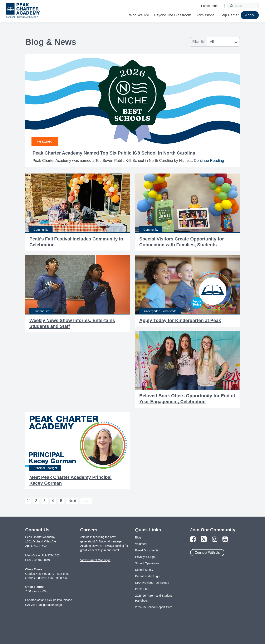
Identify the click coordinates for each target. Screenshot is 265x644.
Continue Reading (209, 161)
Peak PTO (142, 589)
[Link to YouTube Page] (225, 539)
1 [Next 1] (28, 501)
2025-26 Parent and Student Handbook (153, 598)
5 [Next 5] (61, 501)
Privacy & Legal (145, 557)
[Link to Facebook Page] (193, 539)
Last (86, 501)
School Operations (147, 563)
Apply (250, 15)
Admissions (205, 15)
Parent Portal (210, 6)
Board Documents (147, 550)
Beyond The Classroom (173, 15)
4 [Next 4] (53, 501)
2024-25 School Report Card (154, 607)
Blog (138, 537)
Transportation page (49, 605)
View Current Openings (95, 560)
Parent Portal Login (148, 576)
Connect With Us (207, 553)
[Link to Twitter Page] (204, 539)
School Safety (144, 570)
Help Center (229, 15)
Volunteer (141, 544)
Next (72, 501)
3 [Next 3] (45, 501)
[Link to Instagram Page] (215, 539)
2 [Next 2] (36, 501)
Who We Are (139, 15)
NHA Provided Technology (152, 583)
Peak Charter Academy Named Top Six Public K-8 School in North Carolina (114, 153)
